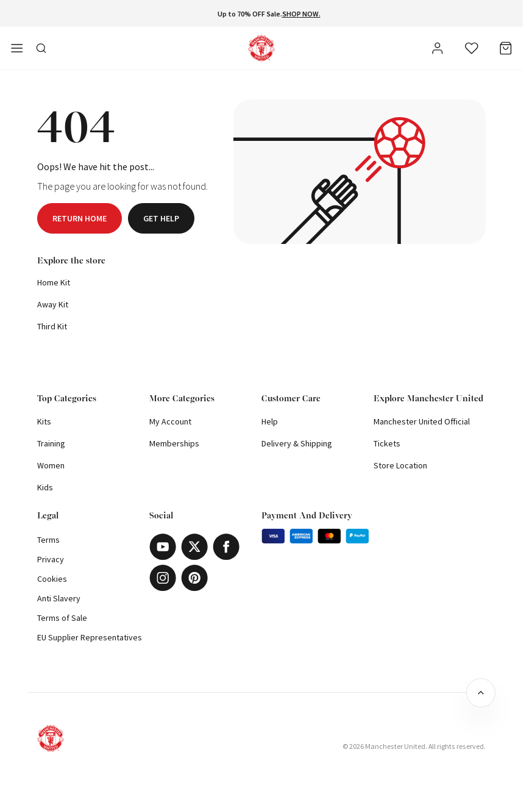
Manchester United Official (422, 421)
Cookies (52, 579)
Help (270, 421)
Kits (44, 421)
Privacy (51, 559)
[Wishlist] (472, 48)
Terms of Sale (62, 618)
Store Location (400, 465)
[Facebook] (226, 547)
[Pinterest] (194, 578)
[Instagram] (163, 578)
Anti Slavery (59, 598)
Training (51, 443)
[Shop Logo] (261, 48)
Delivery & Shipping (297, 443)
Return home (80, 218)
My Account (170, 421)
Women (51, 465)
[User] (438, 50)
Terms (48, 540)
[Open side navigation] (17, 48)
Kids (45, 487)
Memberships (174, 443)
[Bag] (506, 48)
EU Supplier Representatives (90, 637)
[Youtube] (163, 547)
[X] (194, 547)
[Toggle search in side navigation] (41, 48)
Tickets (387, 443)
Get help (161, 218)
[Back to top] (481, 693)
